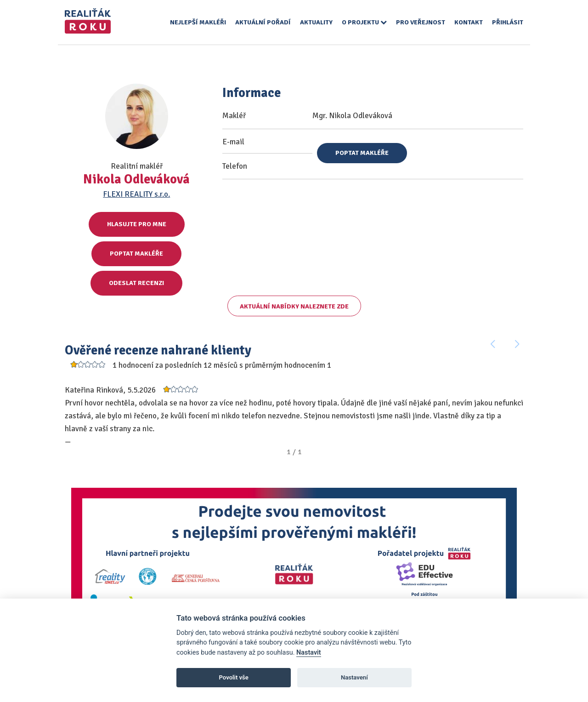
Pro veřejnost (421, 22)
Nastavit (309, 653)
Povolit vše (234, 677)
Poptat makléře (136, 254)
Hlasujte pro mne (137, 224)
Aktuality (316, 22)
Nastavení (354, 677)
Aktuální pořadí (263, 22)
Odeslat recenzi (136, 283)
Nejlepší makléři (198, 22)
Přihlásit (508, 22)
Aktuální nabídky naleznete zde (294, 306)
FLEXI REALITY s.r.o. (136, 194)
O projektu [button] (364, 22)
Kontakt (469, 22)
